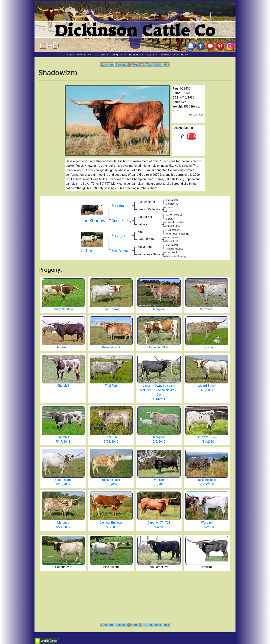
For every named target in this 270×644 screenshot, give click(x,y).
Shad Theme (111, 309)
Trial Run (111, 386)
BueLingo (135, 54)
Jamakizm (63, 347)
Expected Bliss (159, 347)
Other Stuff (179, 54)
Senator (118, 206)
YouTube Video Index (155, 65)
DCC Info (100, 54)
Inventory (83, 54)
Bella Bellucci (111, 347)
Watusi (151, 54)
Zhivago (118, 236)
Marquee (159, 309)
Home (70, 54)
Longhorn (117, 54)
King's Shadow (63, 309)
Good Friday (122, 221)
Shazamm (207, 309)
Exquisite (207, 347)
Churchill (63, 386)
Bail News (120, 251)
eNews (165, 54)
